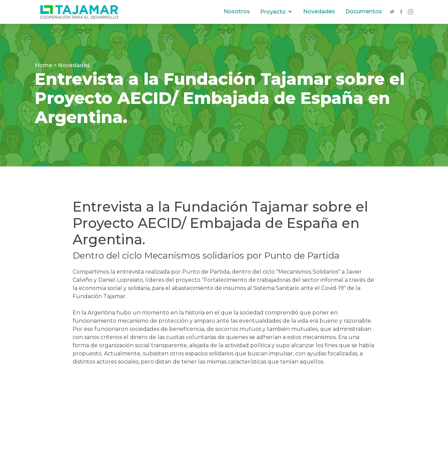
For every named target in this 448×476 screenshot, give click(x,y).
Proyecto (272, 12)
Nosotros (236, 11)
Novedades (318, 11)
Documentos (363, 11)
